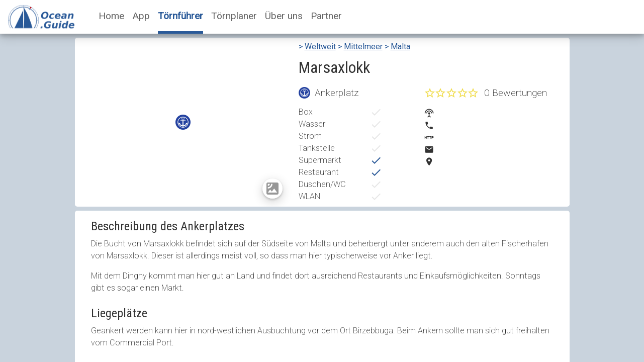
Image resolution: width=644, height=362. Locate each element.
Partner (326, 16)
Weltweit (320, 47)
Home (111, 16)
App (141, 16)
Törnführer (180, 16)
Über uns (284, 16)
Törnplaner (234, 16)
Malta (400, 47)
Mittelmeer (363, 47)
